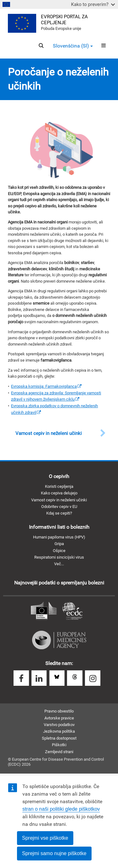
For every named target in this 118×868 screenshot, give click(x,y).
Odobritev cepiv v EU (59, 507)
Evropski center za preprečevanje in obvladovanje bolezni (72, 611)
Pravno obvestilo (59, 711)
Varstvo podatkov (59, 725)
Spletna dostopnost (59, 738)
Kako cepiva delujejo (59, 493)
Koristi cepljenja (59, 486)
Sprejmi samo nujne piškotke (54, 853)
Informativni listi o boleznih (59, 527)
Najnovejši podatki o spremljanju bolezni (59, 583)
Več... (59, 564)
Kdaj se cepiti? (59, 513)
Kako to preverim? (93, 4)
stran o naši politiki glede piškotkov (61, 809)
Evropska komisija (44, 611)
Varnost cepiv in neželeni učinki (59, 500)
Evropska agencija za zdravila (59, 640)
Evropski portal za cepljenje (64, 20)
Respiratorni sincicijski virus (59, 557)
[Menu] (104, 46)
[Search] (41, 46)
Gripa (59, 544)
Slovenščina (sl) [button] (73, 46)
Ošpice (59, 551)
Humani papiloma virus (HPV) (59, 537)
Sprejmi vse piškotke (45, 838)
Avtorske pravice (59, 718)
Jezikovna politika (59, 731)
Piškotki (59, 745)
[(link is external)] (46, 386)
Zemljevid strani (59, 752)
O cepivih (59, 476)
